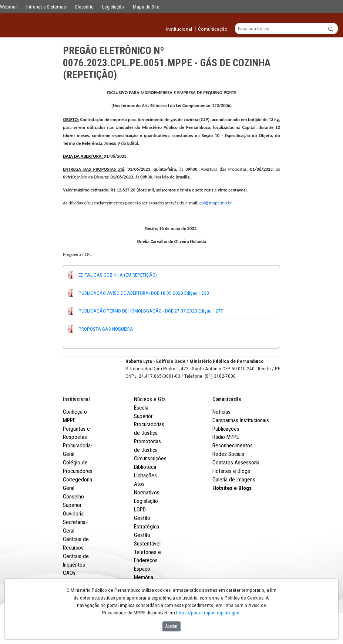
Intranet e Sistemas (46, 7)
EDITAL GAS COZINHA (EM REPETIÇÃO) (118, 275)
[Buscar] (287, 29)
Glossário (84, 7)
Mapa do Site (146, 7)
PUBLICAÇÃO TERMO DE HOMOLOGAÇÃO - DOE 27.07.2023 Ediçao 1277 (151, 311)
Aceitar (171, 626)
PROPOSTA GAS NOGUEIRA (106, 329)
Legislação (113, 7)
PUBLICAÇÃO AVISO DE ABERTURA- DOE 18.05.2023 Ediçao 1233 (144, 293)
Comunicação (227, 426)
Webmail (9, 7)
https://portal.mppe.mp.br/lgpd (208, 613)
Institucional (76, 426)
